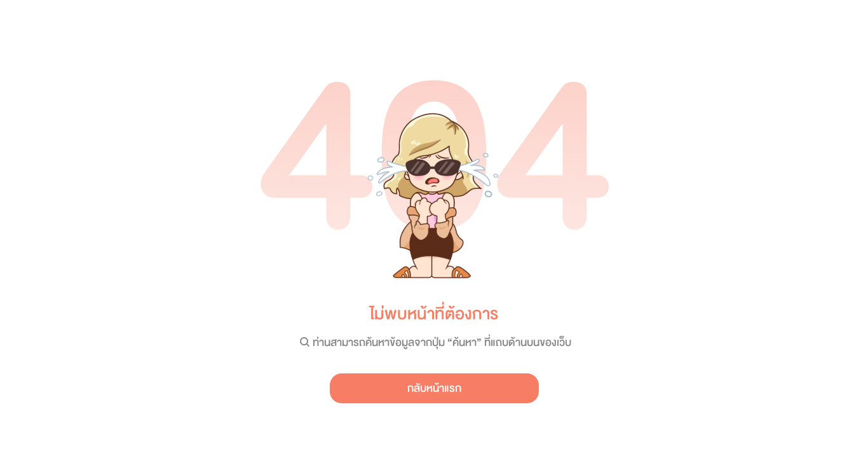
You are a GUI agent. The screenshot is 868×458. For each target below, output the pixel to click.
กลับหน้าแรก (434, 388)
